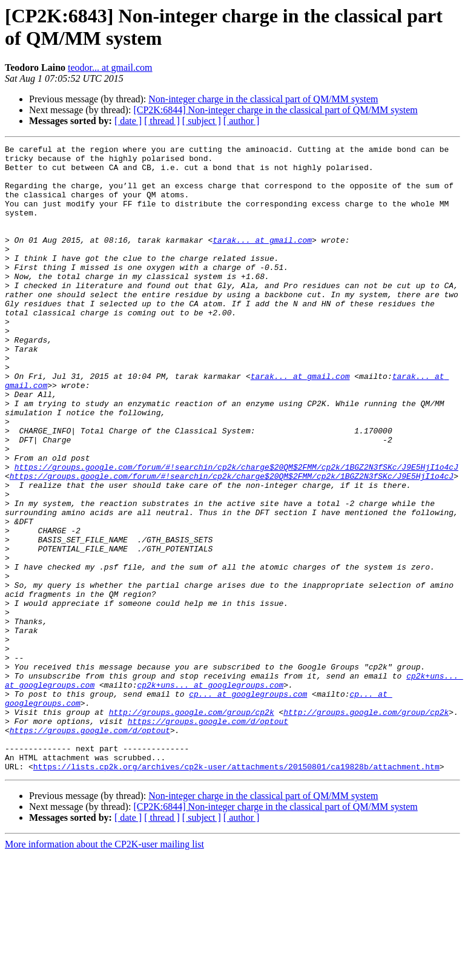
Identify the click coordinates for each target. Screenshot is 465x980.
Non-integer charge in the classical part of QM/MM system (263, 99)
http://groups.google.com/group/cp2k (192, 826)
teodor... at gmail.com (110, 67)
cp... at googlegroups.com (248, 804)
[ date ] (128, 121)
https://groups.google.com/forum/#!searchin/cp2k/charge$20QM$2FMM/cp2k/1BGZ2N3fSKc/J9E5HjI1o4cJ (236, 532)
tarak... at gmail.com (262, 260)
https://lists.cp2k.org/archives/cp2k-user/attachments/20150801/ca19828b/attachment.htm (236, 892)
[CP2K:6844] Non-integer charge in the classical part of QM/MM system (275, 110)
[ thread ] (162, 121)
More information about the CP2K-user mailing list (104, 969)
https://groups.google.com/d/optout (208, 837)
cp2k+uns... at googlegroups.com (210, 794)
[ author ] (242, 121)
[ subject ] (202, 121)
